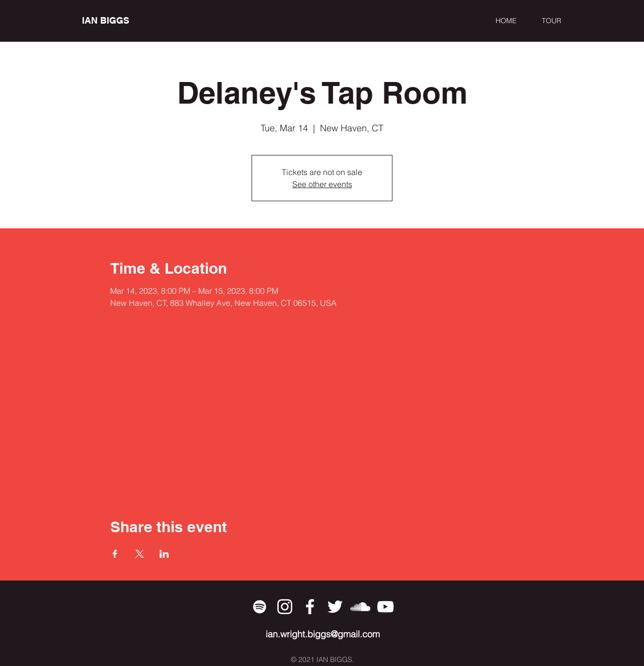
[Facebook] (310, 607)
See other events (322, 184)
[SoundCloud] (360, 607)
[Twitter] (335, 607)
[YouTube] (385, 607)
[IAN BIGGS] (128, 21)
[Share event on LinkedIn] (164, 554)
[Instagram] (285, 607)
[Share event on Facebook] (115, 554)
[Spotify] (260, 607)
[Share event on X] (140, 554)
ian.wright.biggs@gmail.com (323, 634)
